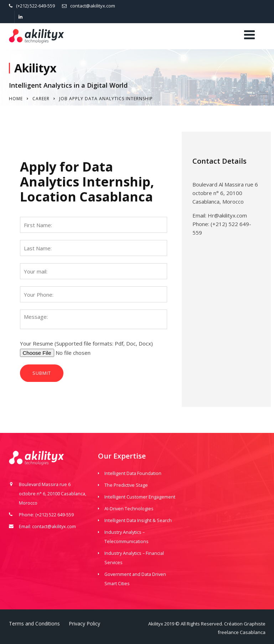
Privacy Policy (84, 623)
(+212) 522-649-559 (35, 6)
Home (16, 99)
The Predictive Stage (126, 485)
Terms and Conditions (34, 623)
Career (41, 99)
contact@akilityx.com (93, 6)
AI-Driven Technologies (129, 508)
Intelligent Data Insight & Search (138, 520)
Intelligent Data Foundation (133, 473)
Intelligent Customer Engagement (140, 497)
